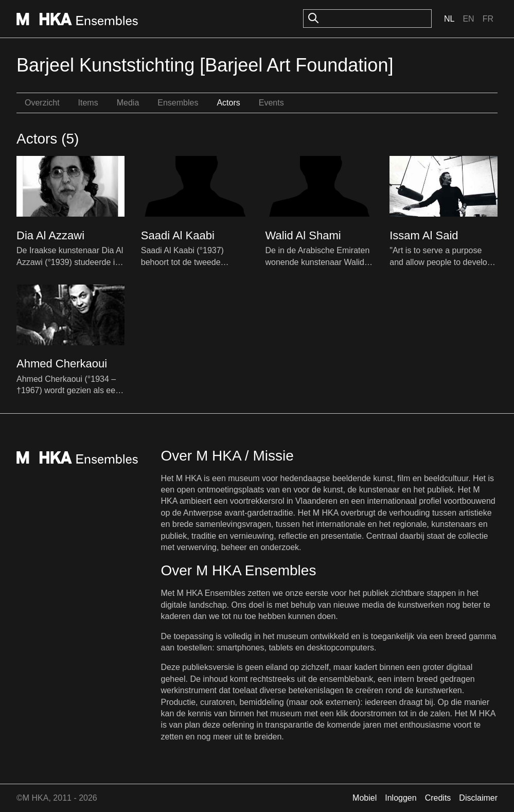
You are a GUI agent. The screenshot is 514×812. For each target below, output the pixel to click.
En (468, 19)
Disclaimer (478, 798)
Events (271, 103)
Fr (488, 19)
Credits (438, 798)
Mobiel (365, 798)
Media (128, 103)
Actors (228, 103)
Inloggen (401, 798)
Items (88, 103)
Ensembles (178, 103)
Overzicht (42, 103)
